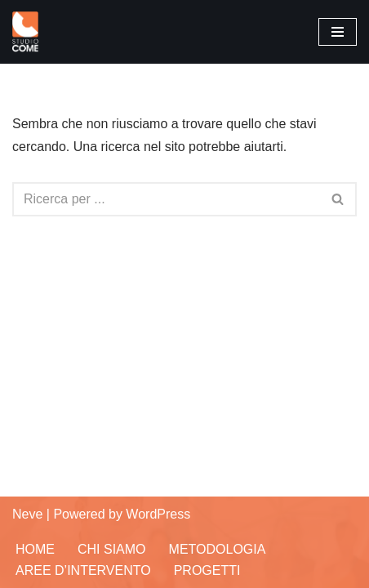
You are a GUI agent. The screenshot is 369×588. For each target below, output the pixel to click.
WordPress (158, 514)
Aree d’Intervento (83, 570)
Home (35, 549)
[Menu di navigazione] (338, 32)
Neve (27, 514)
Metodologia (218, 549)
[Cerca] (166, 199)
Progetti (207, 570)
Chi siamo (112, 549)
